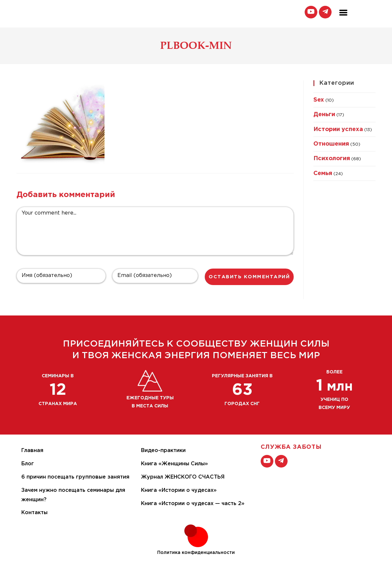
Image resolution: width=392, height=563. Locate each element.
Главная (32, 451)
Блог (28, 464)
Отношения (331, 144)
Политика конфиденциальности (196, 553)
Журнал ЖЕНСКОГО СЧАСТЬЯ (183, 477)
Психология (332, 159)
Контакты (34, 513)
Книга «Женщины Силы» (174, 464)
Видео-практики (163, 451)
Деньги (324, 115)
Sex (319, 100)
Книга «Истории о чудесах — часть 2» (193, 504)
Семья (323, 173)
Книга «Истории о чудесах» (179, 490)
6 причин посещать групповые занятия (75, 477)
